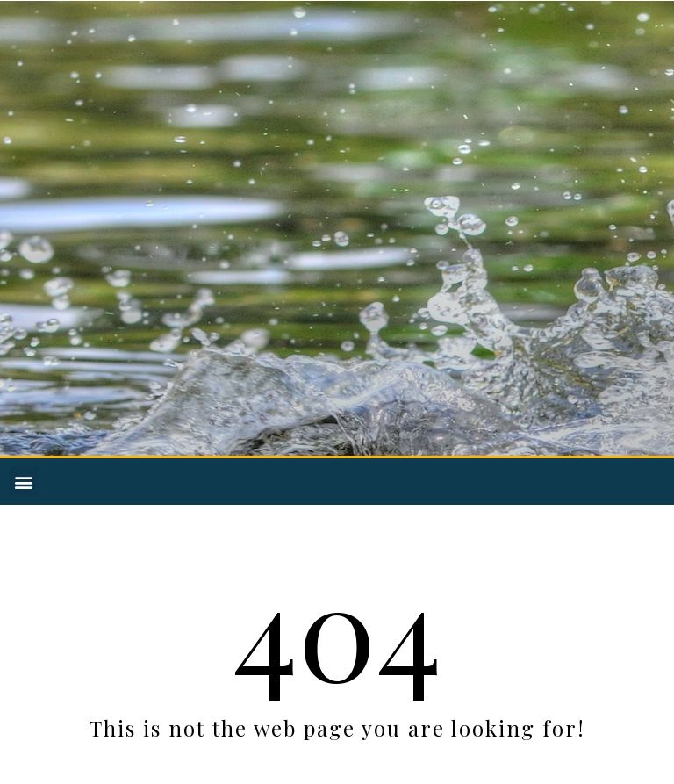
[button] (23, 482)
